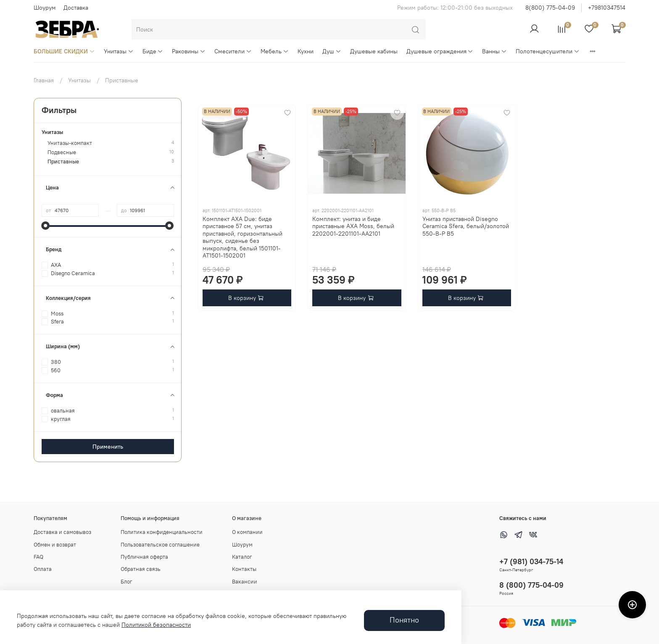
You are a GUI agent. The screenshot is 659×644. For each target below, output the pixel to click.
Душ (332, 51)
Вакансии (245, 582)
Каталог (242, 557)
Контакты (244, 569)
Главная (44, 80)
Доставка (76, 8)
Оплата (43, 569)
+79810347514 (607, 8)
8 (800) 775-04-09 (531, 585)
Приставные (63, 162)
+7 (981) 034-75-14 (531, 561)
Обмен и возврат (55, 545)
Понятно (404, 620)
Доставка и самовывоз (62, 532)
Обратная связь (141, 569)
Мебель (275, 51)
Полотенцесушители (548, 51)
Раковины (189, 51)
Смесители (233, 51)
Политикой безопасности (156, 625)
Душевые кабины (374, 51)
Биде (153, 51)
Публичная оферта (144, 557)
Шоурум (45, 8)
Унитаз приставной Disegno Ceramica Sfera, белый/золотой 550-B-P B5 (466, 226)
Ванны (494, 51)
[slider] (46, 226)
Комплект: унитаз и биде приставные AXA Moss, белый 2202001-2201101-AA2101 (353, 226)
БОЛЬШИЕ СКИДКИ (64, 51)
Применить (108, 447)
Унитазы (119, 51)
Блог (127, 582)
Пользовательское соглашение (160, 545)
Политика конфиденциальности (162, 532)
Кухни (306, 51)
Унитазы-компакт (70, 143)
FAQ (38, 557)
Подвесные (62, 152)
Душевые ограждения (440, 51)
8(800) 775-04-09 (550, 8)
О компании (247, 532)
